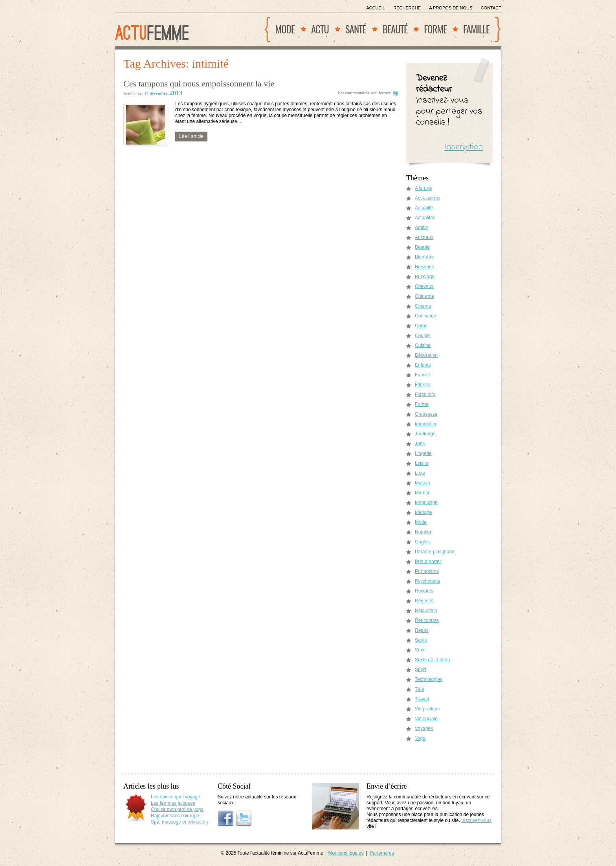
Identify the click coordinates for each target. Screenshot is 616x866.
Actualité (424, 208)
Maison (423, 483)
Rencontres (427, 620)
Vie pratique (427, 709)
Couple (422, 336)
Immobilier (426, 424)
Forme (435, 29)
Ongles (422, 542)
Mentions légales (346, 853)
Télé (419, 689)
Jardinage (425, 434)
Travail (422, 699)
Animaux (424, 237)
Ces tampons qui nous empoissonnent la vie (199, 83)
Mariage (423, 512)
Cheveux (424, 286)
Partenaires (382, 853)
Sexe (420, 650)
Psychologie (428, 581)
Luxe (420, 473)
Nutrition (424, 532)
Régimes (424, 601)
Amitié (421, 228)
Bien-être (424, 257)
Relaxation (426, 611)
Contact (491, 8)
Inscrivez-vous (476, 820)
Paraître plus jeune (435, 552)
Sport (421, 670)
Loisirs (422, 463)
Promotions (427, 571)
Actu (320, 29)
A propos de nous (451, 8)
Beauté (395, 29)
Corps (421, 326)
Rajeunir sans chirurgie (175, 816)
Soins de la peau (432, 660)
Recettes (424, 591)
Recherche (407, 8)
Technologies (429, 679)
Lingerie (423, 453)
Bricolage (425, 277)
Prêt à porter (428, 561)
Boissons (424, 267)
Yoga (420, 738)
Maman (423, 493)
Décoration (426, 355)
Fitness (423, 385)
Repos (422, 630)
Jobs (420, 444)
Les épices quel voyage (175, 797)
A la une (423, 188)
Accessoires (428, 198)
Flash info (425, 394)
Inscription (464, 147)
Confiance (425, 316)
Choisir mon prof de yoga (177, 809)
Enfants (423, 365)
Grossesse (426, 414)
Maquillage (426, 503)
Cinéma (423, 306)
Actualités (425, 218)
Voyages (424, 728)
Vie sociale (426, 719)
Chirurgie (424, 296)
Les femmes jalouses (173, 803)
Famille (476, 29)
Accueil (376, 8)
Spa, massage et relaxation (179, 822)
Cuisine (423, 345)
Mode (285, 29)
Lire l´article (191, 136)
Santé (356, 29)
